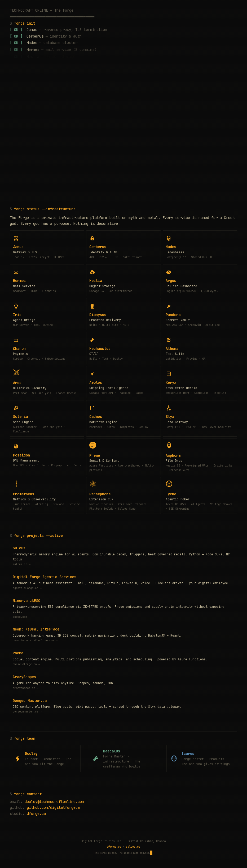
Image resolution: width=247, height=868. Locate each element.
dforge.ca (36, 814)
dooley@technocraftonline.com (54, 802)
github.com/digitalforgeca (53, 807)
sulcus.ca (133, 847)
